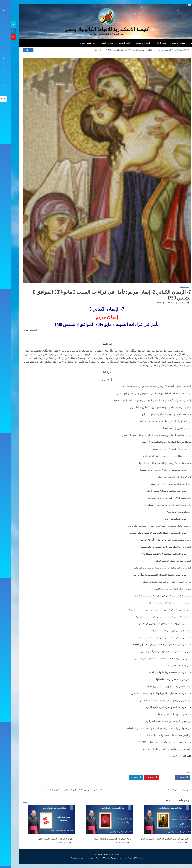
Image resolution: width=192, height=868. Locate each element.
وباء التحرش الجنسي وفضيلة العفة (101, 839)
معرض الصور (96, 43)
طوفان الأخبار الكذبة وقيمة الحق (45, 839)
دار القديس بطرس (76, 43)
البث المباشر (113, 43)
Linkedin (125, 777)
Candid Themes (125, 858)
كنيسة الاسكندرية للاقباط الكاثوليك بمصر (96, 29)
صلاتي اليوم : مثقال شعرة (170, 790)
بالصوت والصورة (132, 43)
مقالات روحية (173, 287)
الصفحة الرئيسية (168, 43)
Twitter (156, 777)
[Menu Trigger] (179, 6)
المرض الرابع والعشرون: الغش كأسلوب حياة (154, 839)
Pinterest (141, 777)
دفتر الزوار (150, 43)
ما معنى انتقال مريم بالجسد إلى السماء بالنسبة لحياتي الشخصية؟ (61, 790)
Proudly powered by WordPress (76, 858)
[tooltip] (3, 25)
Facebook (172, 777)
